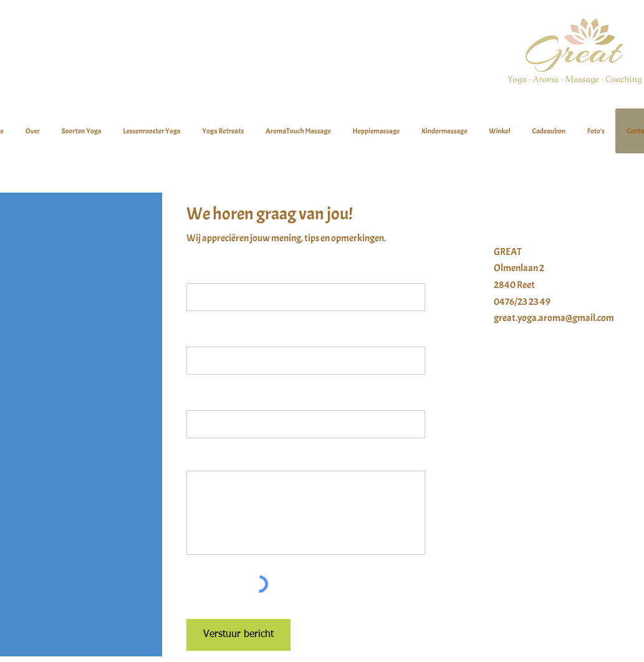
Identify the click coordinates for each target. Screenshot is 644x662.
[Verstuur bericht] (238, 635)
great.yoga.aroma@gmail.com (554, 318)
